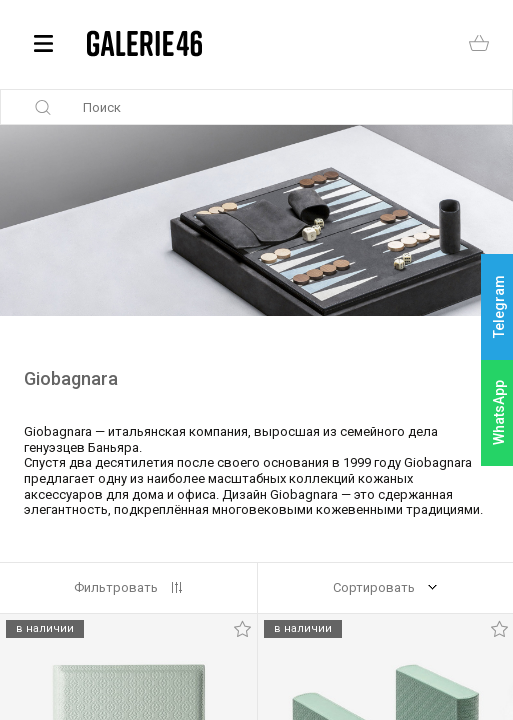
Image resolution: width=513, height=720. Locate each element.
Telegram (499, 307)
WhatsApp (499, 412)
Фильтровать (116, 587)
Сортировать (374, 587)
